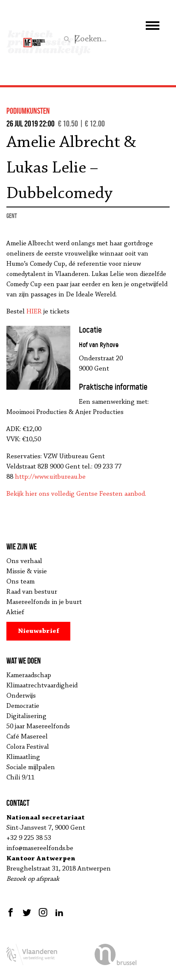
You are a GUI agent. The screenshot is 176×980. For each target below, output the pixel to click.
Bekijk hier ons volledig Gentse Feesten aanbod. (76, 494)
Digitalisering (26, 716)
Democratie (23, 706)
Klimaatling (23, 757)
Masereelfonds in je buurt (44, 602)
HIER (34, 312)
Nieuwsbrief (39, 631)
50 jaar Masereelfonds (38, 727)
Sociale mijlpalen (31, 767)
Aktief (15, 612)
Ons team (20, 582)
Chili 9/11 (20, 778)
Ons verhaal (24, 561)
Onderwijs (21, 696)
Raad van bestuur (32, 592)
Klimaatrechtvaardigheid (42, 686)
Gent (12, 216)
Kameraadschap (29, 675)
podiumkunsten (28, 111)
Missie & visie (27, 572)
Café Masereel (27, 737)
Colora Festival (28, 747)
